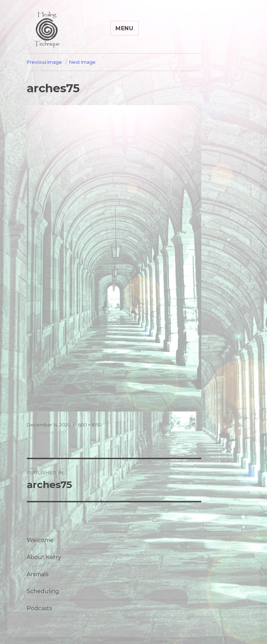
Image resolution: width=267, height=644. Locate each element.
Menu (124, 28)
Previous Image (44, 62)
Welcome (40, 540)
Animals (38, 574)
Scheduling (43, 591)
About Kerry (44, 557)
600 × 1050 (90, 425)
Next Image (82, 62)
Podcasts (39, 608)
